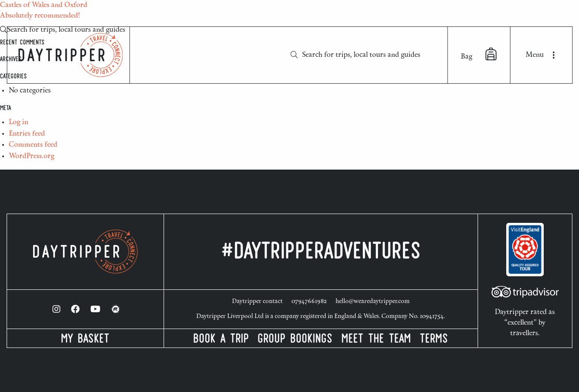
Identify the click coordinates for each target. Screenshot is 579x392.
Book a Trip (221, 340)
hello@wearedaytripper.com (373, 302)
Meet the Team (376, 340)
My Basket (85, 340)
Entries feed (27, 134)
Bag (479, 54)
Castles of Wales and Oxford (44, 5)
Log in (19, 122)
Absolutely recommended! (40, 16)
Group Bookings (295, 340)
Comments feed (33, 145)
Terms (434, 340)
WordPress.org (32, 156)
